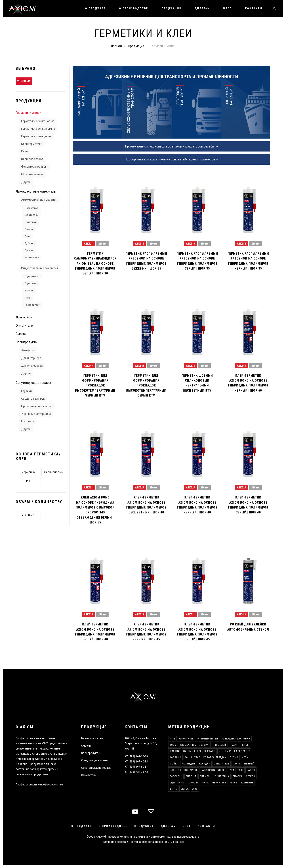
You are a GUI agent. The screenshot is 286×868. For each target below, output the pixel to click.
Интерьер (225, 751)
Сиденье (191, 776)
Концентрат (192, 757)
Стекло (251, 776)
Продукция (171, 8)
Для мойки (24, 317)
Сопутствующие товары (33, 383)
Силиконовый (54, 472)
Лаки (28, 236)
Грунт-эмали (32, 276)
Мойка (174, 764)
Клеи (24, 151)
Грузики (26, 391)
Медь (245, 757)
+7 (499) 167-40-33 (136, 762)
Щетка (185, 789)
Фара (206, 783)
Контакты (254, 8)
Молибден (188, 764)
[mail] (151, 812)
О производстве (134, 8)
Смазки (21, 334)
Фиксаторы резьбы (34, 167)
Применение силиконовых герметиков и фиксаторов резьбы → (172, 146)
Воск (173, 745)
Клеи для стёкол (32, 159)
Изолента (28, 421)
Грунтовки (31, 222)
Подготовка (32, 208)
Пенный (249, 764)
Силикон (206, 776)
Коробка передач (215, 757)
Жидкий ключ (192, 751)
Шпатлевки (32, 215)
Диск (245, 745)
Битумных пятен (207, 739)
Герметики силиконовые (38, 121)
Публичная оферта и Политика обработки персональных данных (143, 842)
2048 (195, 789)
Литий (234, 757)
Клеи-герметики (32, 144)
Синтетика (222, 776)
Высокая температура (194, 745)
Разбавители (32, 305)
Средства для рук (33, 399)
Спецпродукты (27, 342)
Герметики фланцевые (36, 136)
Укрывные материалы (36, 414)
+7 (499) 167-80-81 (136, 767)
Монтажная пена (32, 174)
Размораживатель (213, 770)
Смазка (238, 776)
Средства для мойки (94, 760)
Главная (116, 46)
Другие (26, 182)
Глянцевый (219, 745)
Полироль (191, 770)
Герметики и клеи (28, 113)
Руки (231, 770)
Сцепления (177, 783)
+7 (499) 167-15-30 (136, 756)
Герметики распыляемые (38, 129)
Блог (227, 8)
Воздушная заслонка (236, 739)
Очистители (24, 326)
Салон (251, 770)
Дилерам (202, 8)
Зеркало (210, 751)
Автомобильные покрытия (39, 200)
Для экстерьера (32, 366)
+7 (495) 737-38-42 (136, 772)
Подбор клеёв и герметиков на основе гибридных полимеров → (172, 159)
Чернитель (219, 783)
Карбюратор (242, 751)
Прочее (29, 250)
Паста (237, 764)
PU (28, 481)
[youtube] (135, 812)
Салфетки (176, 776)
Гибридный (28, 472)
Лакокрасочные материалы (36, 191)
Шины (173, 789)
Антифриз (28, 350)
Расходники (32, 257)
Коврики (175, 757)
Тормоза (193, 783)
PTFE (172, 739)
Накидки (204, 764)
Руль (240, 770)
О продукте (95, 8)
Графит (234, 745)
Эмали (29, 229)
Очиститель (221, 764)
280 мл (26, 81)
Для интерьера (31, 358)
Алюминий (186, 739)
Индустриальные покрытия (40, 268)
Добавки (30, 243)
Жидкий (175, 751)
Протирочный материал (37, 406)
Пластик (175, 770)
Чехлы (234, 783)
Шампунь (247, 783)
